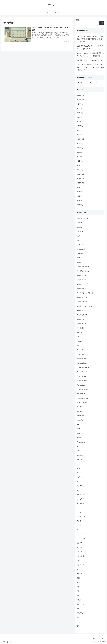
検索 (78, 20)
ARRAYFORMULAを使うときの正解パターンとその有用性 (90, 47)
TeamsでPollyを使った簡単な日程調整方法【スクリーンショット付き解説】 (90, 54)
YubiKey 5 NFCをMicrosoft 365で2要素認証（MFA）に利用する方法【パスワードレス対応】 (90, 39)
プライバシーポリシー (99, 639)
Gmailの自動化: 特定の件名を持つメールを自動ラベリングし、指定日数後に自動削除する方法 (90, 67)
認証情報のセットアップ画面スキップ (89, 60)
